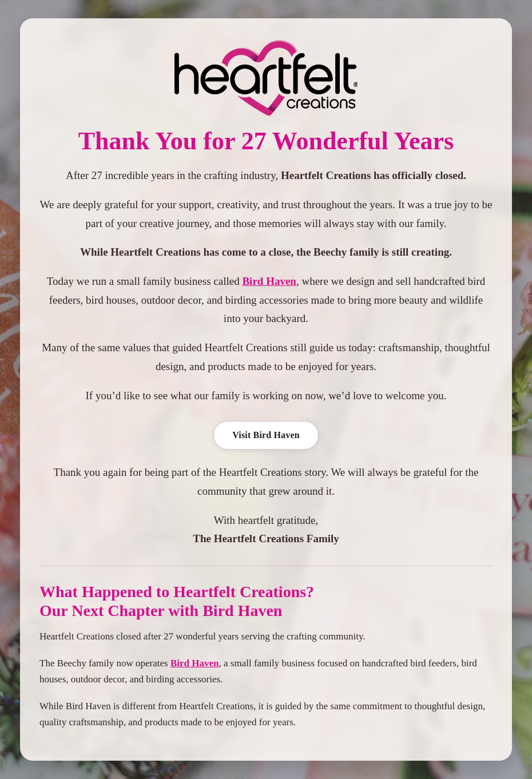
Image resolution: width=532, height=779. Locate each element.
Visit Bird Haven (266, 435)
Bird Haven (269, 281)
